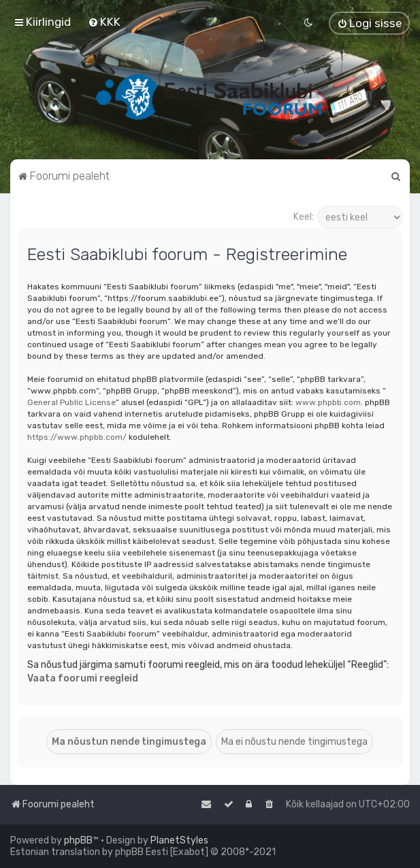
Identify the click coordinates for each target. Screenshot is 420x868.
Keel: (304, 217)
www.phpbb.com (328, 402)
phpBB (78, 840)
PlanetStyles (179, 840)
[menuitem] (104, 22)
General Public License (71, 402)
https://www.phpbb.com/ (77, 437)
